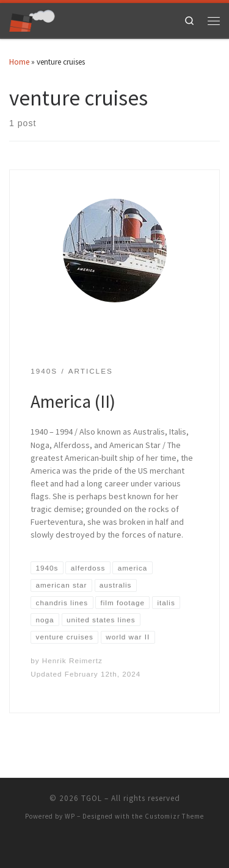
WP (70, 816)
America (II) (73, 401)
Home (19, 62)
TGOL (92, 798)
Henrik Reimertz (72, 660)
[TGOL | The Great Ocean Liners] (32, 19)
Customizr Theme (174, 816)
